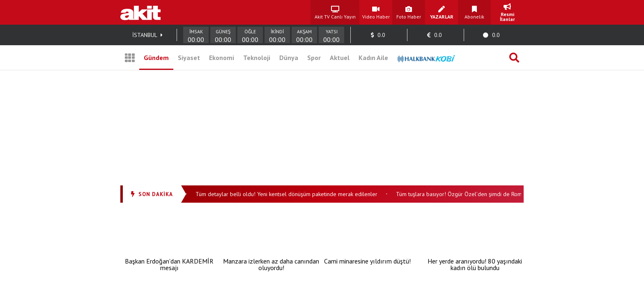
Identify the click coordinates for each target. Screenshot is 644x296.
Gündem (156, 58)
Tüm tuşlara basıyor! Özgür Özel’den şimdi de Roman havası (474, 194)
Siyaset (189, 58)
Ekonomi (222, 58)
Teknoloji (257, 58)
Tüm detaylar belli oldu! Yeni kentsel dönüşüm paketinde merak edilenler (290, 194)
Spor (314, 58)
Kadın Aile (373, 58)
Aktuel (340, 58)
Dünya (289, 58)
